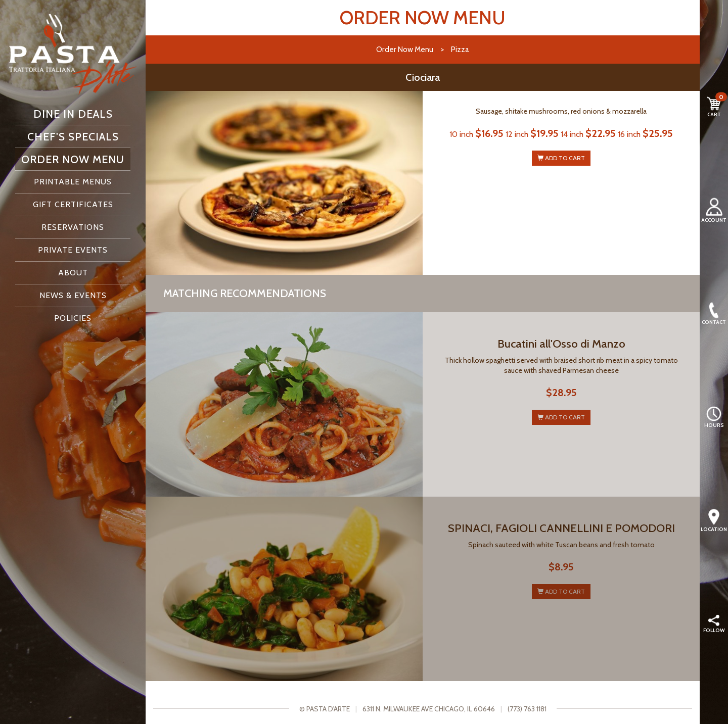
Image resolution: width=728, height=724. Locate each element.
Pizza (460, 49)
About (73, 273)
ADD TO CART (561, 158)
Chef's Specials (73, 136)
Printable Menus (73, 182)
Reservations (73, 227)
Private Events (73, 250)
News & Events (73, 295)
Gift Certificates (73, 204)
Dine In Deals (73, 114)
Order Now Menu (73, 159)
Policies (73, 318)
